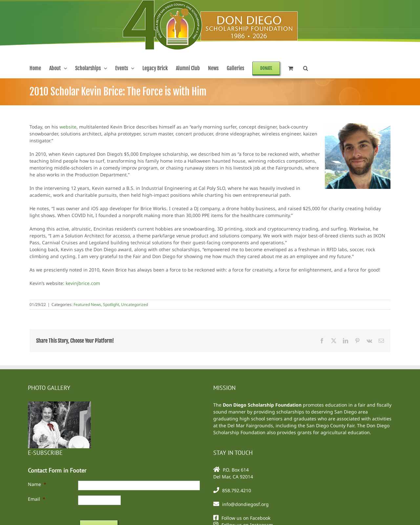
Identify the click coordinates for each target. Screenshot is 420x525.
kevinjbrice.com (83, 283)
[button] (306, 68)
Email (37, 499)
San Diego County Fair (330, 425)
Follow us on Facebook (246, 518)
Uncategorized (135, 304)
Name (37, 484)
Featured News (87, 304)
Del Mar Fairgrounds (250, 425)
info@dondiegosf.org (245, 504)
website (68, 127)
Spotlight (111, 304)
